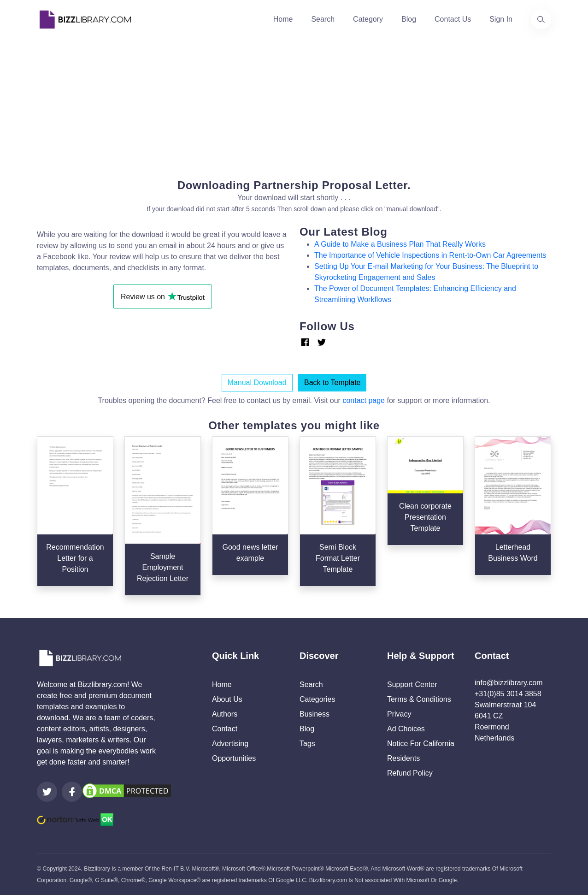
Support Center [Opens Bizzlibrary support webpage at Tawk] (412, 685)
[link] (47, 792)
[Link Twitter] (322, 342)
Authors (225, 714)
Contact (225, 729)
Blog (409, 19)
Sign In (501, 19)
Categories (317, 699)
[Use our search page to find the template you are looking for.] (541, 19)
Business (315, 714)
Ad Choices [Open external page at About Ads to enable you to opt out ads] (406, 729)
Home (283, 19)
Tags (307, 744)
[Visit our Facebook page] (72, 792)
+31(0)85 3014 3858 (508, 694)
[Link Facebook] (305, 342)
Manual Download (257, 382)
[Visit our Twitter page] (47, 792)
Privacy (399, 714)
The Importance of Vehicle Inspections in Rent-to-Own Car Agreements (430, 255)
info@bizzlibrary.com (509, 683)
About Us (227, 699)
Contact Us (453, 19)
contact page (364, 400)
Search (323, 19)
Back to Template (332, 382)
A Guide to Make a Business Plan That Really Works (400, 244)
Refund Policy (410, 773)
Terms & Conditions (419, 699)
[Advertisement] (294, 103)
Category (368, 19)
